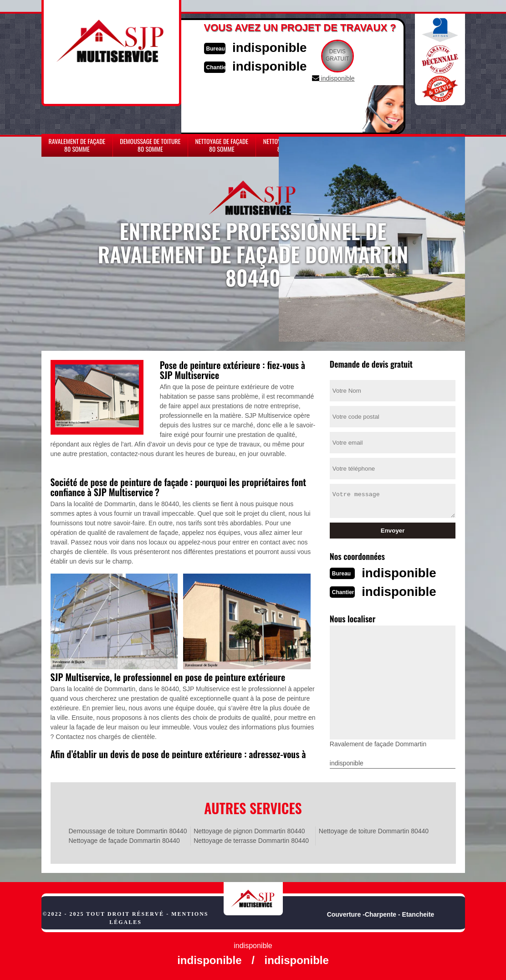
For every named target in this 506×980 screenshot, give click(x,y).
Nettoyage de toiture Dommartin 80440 (374, 830)
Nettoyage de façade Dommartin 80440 (124, 840)
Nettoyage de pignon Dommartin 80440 (249, 830)
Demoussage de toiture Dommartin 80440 (128, 830)
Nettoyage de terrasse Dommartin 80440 (251, 840)
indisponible (274, 47)
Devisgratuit (343, 55)
